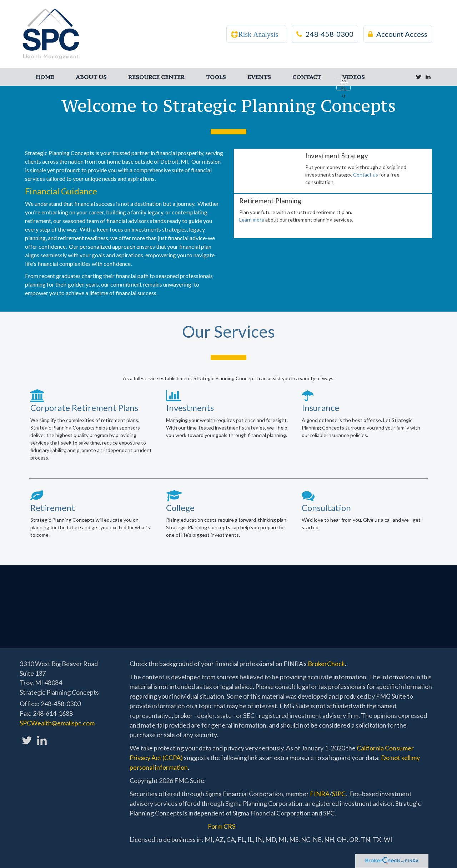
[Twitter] (419, 77)
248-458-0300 (325, 34)
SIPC (339, 794)
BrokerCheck (326, 664)
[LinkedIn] (428, 77)
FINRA (320, 794)
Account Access (398, 34)
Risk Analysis (258, 34)
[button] (91, 77)
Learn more (252, 220)
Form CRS (222, 826)
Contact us (366, 175)
